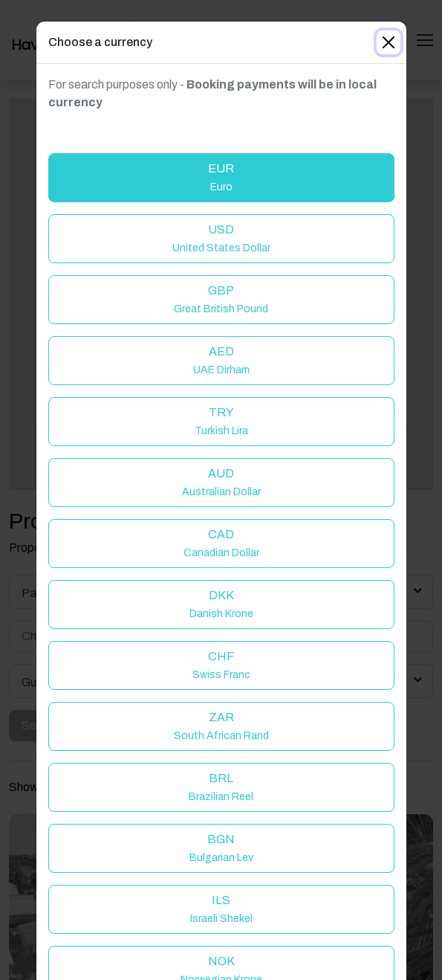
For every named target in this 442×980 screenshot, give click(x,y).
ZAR (221, 726)
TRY (221, 421)
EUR (221, 177)
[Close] (389, 42)
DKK (221, 604)
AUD (221, 482)
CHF (221, 665)
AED (221, 360)
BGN (221, 848)
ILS (221, 909)
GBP (221, 299)
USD (221, 238)
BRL (221, 787)
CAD (221, 543)
